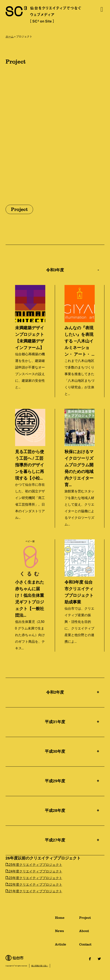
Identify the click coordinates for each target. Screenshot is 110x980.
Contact (92, 946)
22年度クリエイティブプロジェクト (34, 885)
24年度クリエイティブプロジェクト (34, 871)
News (67, 933)
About (92, 933)
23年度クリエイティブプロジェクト (34, 878)
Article (67, 946)
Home (67, 919)
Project (92, 919)
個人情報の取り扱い (40, 966)
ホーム (10, 36)
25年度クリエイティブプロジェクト (34, 865)
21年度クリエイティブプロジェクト (34, 891)
